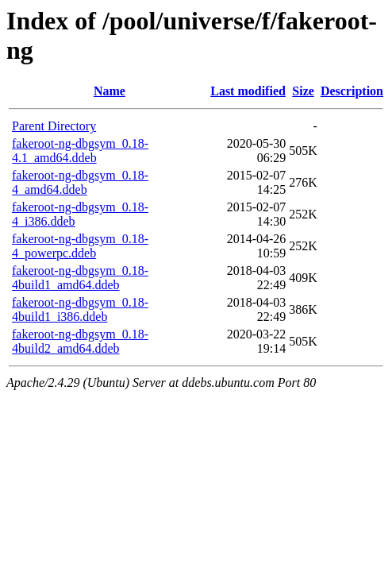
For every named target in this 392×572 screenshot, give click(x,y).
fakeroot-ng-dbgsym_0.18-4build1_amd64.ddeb (80, 278)
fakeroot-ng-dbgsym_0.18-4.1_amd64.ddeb (80, 151)
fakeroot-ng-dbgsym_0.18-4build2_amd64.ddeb (80, 341)
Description (352, 91)
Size (303, 91)
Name (110, 91)
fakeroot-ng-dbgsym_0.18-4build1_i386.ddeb (80, 309)
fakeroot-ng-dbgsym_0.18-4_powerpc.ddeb (80, 246)
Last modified (248, 91)
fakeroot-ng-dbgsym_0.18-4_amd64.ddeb (80, 182)
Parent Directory (54, 126)
